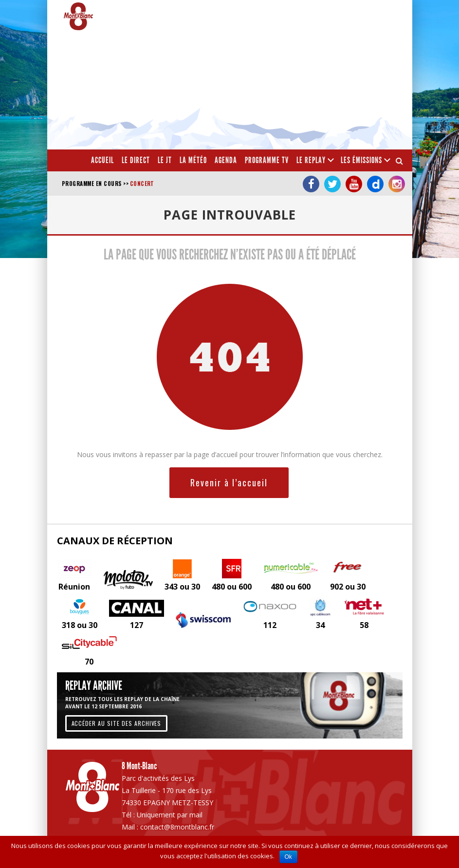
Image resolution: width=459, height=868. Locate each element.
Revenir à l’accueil (229, 482)
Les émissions (361, 160)
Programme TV (267, 160)
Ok (288, 857)
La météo (193, 160)
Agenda (226, 160)
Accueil (102, 160)
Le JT (165, 160)
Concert (142, 184)
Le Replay (311, 160)
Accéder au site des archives (117, 723)
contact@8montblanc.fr (177, 827)
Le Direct (136, 160)
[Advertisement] (318, 78)
